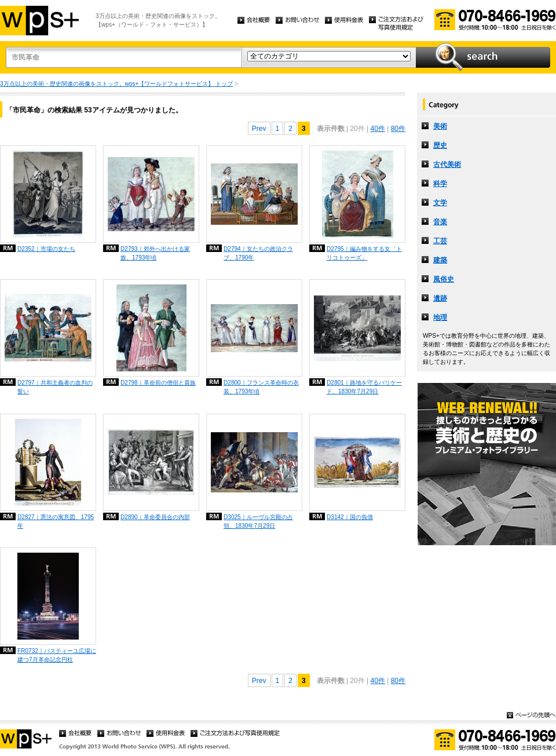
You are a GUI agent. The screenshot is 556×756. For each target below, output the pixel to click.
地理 (440, 317)
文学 (440, 203)
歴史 (440, 145)
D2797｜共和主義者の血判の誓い (55, 387)
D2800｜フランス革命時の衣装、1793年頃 (261, 387)
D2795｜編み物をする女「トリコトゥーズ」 (364, 253)
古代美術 (447, 165)
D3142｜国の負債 (350, 517)
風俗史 (444, 279)
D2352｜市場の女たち (46, 249)
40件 (377, 129)
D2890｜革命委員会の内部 (155, 517)
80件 (398, 129)
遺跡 (440, 298)
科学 (440, 184)
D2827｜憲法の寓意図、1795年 (56, 521)
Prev (259, 129)
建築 (440, 260)
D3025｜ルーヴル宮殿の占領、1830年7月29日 (258, 521)
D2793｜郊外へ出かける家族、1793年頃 (155, 253)
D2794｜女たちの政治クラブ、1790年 (258, 253)
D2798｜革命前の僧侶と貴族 (158, 383)
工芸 (440, 241)
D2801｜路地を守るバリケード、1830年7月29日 (364, 387)
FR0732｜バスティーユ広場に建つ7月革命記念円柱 (57, 655)
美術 (440, 126)
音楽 (440, 222)
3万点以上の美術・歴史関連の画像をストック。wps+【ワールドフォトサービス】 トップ (116, 84)
